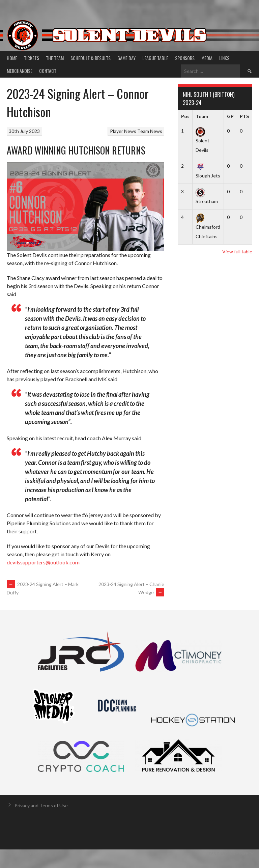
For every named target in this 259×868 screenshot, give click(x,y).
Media (207, 58)
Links (224, 58)
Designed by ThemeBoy (231, 854)
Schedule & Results (91, 58)
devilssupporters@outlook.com (43, 562)
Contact (48, 71)
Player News (123, 131)
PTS (244, 116)
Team (202, 116)
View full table (237, 251)
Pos (185, 116)
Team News (150, 131)
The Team (55, 58)
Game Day (126, 58)
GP (230, 116)
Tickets (32, 58)
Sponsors (185, 58)
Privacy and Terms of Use (41, 805)
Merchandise (20, 71)
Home (12, 58)
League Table (155, 58)
